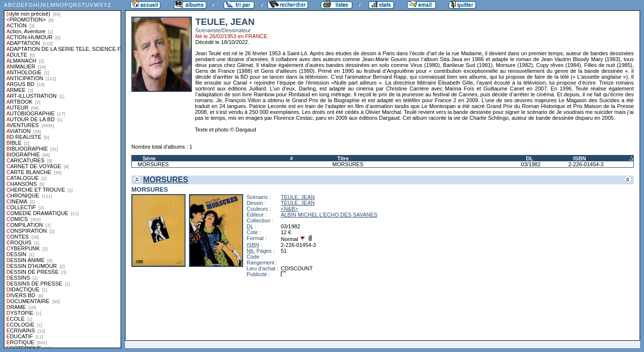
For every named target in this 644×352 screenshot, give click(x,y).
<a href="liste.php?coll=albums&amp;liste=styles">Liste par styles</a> (62, 174)
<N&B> (289, 209)
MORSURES (153, 164)
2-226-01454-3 (586, 164)
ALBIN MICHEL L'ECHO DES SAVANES (329, 215)
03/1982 (531, 164)
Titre (343, 158)
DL (530, 158)
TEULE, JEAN (298, 197)
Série (149, 158)
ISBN (580, 158)
